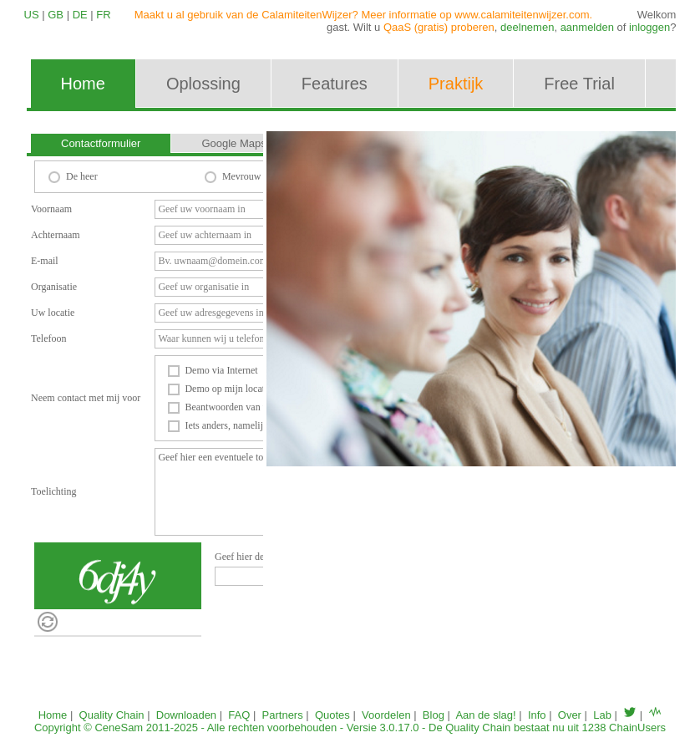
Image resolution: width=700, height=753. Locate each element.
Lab (602, 715)
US (32, 15)
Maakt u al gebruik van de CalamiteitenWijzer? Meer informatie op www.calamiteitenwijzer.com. (363, 15)
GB (56, 15)
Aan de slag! (485, 715)
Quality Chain (112, 715)
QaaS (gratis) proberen (439, 27)
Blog (434, 715)
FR (103, 15)
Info (537, 715)
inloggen (649, 27)
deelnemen (527, 27)
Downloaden (186, 715)
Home (53, 715)
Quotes (332, 715)
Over (570, 715)
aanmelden (587, 27)
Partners (283, 715)
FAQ (239, 715)
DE (80, 15)
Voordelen (386, 715)
